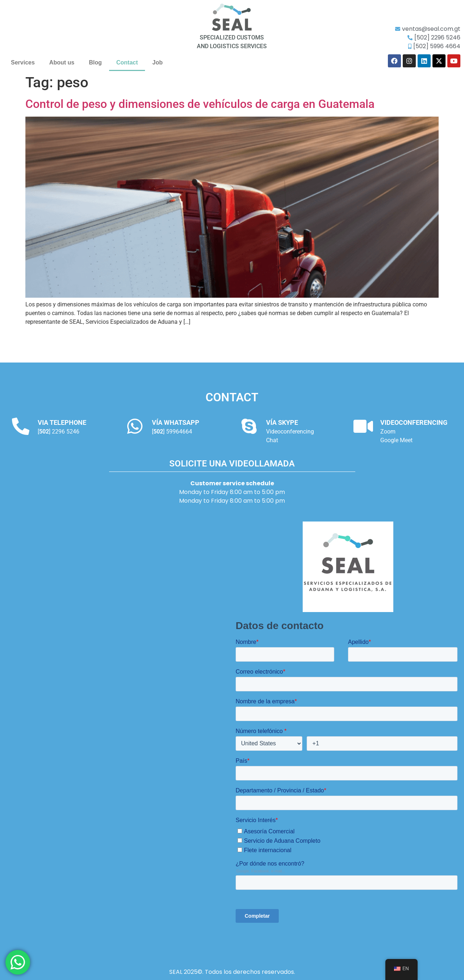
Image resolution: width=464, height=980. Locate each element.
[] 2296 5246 (59, 432)
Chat (272, 440)
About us (62, 62)
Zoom (388, 432)
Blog (95, 62)
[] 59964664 (172, 432)
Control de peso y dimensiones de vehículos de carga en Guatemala (200, 104)
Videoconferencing (290, 432)
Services (23, 62)
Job (157, 62)
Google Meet (396, 440)
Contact (127, 62)
